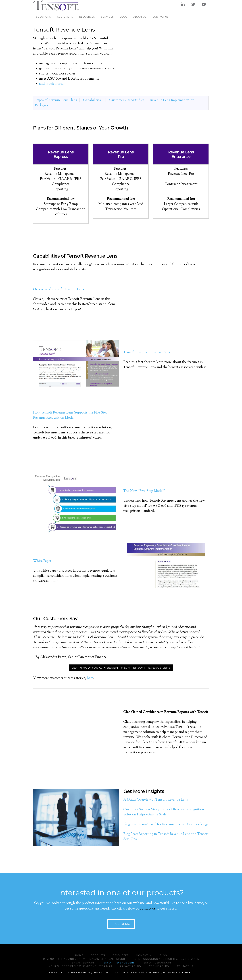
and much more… (52, 84)
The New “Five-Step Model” (144, 491)
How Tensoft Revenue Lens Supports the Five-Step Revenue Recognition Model (70, 415)
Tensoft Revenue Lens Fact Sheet (148, 352)
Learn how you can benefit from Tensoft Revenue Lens (121, 668)
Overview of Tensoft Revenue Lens (58, 289)
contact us (148, 909)
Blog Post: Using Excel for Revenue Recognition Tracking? (166, 824)
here (90, 678)
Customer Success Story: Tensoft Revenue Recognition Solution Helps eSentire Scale (164, 812)
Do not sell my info (40, 977)
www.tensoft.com (61, 5)
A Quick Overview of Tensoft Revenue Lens (156, 800)
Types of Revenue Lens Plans (56, 100)
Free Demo (121, 924)
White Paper (42, 561)
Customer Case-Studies (127, 100)
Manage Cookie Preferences (13, 977)
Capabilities (92, 100)
